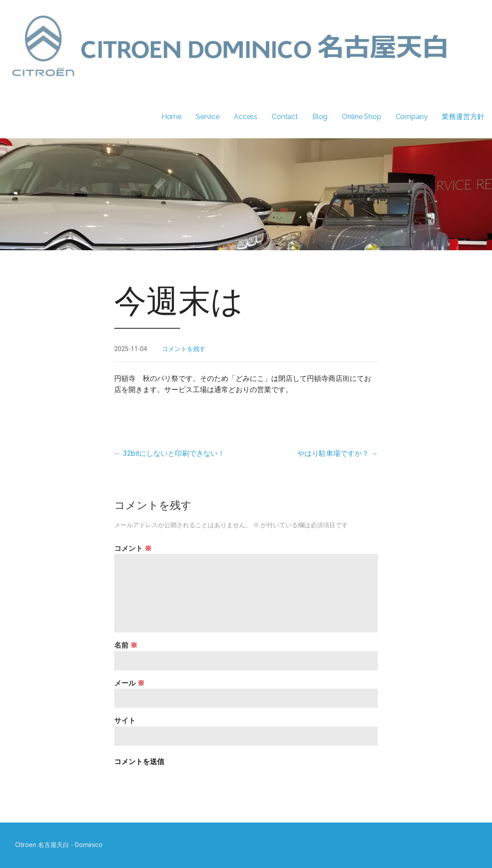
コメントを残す (184, 349)
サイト (125, 721)
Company (412, 117)
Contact (285, 117)
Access (246, 117)
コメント (133, 548)
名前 (126, 645)
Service (208, 117)
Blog (320, 117)
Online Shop (361, 117)
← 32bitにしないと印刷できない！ (170, 453)
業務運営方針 (463, 117)
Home (172, 117)
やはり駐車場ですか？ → (338, 453)
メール (129, 683)
